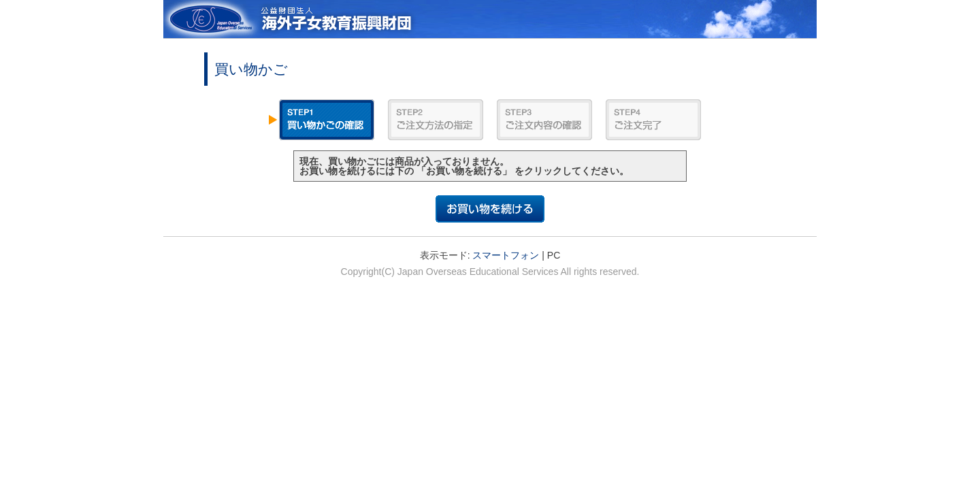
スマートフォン (506, 255)
